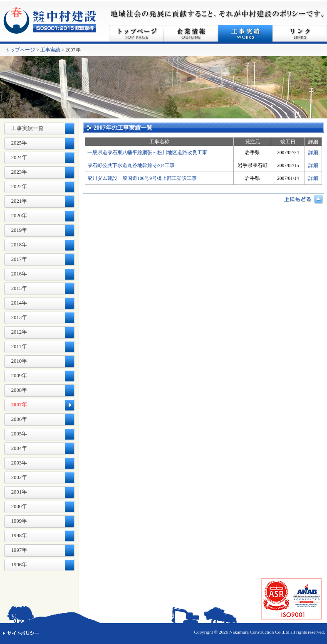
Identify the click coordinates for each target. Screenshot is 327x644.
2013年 (19, 317)
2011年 (19, 347)
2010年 (19, 361)
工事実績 (245, 33)
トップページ (136, 33)
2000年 (19, 506)
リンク (300, 33)
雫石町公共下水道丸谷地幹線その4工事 (131, 165)
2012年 (19, 332)
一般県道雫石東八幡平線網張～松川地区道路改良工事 (147, 152)
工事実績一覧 (27, 128)
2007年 (19, 405)
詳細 (313, 152)
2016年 (19, 274)
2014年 (19, 303)
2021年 (19, 201)
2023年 (19, 172)
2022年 (19, 187)
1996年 (19, 565)
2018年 (19, 245)
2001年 (19, 492)
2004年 (19, 448)
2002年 (19, 477)
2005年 (19, 434)
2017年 (19, 259)
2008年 (19, 390)
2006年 (19, 419)
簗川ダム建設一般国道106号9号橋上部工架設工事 (142, 178)
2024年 (19, 157)
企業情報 (191, 33)
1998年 (19, 536)
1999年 (19, 521)
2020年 (19, 216)
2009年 (19, 376)
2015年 (19, 288)
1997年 (19, 550)
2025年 (19, 143)
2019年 (19, 230)
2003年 (19, 463)
